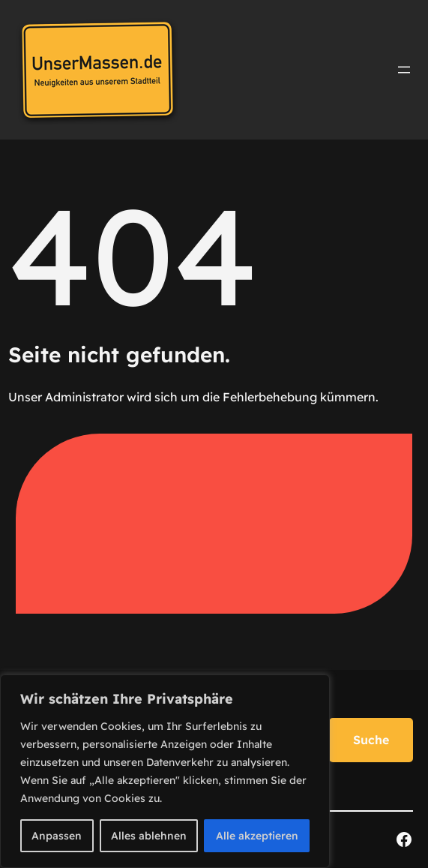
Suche (371, 740)
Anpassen (57, 836)
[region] (165, 771)
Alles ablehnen (149, 836)
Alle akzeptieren (257, 836)
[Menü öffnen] (404, 70)
